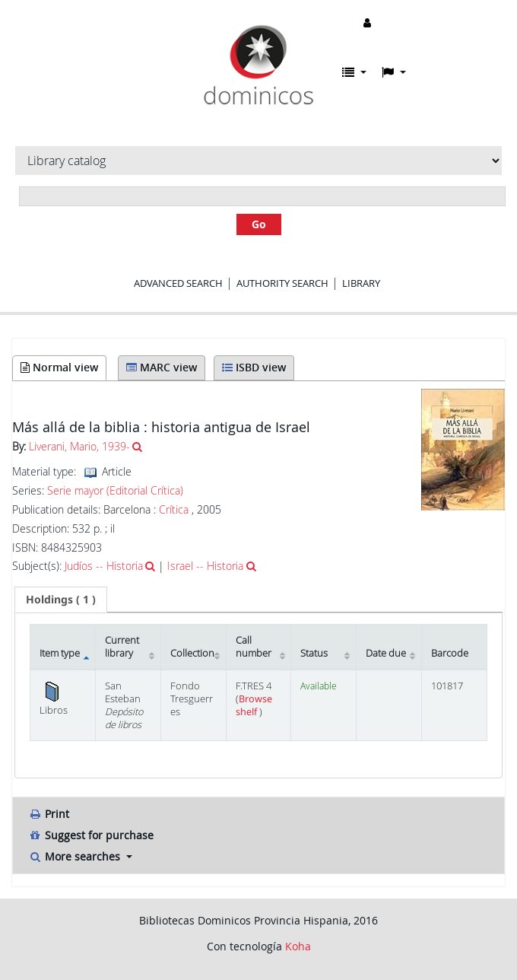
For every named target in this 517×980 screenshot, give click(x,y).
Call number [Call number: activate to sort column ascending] (254, 647)
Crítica (174, 509)
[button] (354, 72)
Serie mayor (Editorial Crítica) (115, 491)
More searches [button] (76, 856)
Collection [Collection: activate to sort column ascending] (192, 653)
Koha (298, 946)
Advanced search (178, 283)
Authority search (282, 283)
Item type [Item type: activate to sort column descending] (60, 653)
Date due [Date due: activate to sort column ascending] (386, 653)
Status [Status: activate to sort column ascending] (314, 653)
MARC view (162, 367)
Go (259, 224)
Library (361, 283)
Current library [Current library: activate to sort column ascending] (122, 647)
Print (49, 814)
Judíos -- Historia (104, 566)
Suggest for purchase (91, 835)
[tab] (61, 600)
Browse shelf (254, 705)
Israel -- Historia (205, 566)
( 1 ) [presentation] (61, 599)
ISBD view (254, 367)
